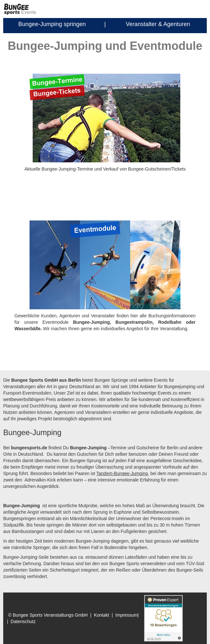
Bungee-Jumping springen (52, 24)
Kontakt (101, 615)
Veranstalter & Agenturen (158, 24)
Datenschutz (24, 621)
